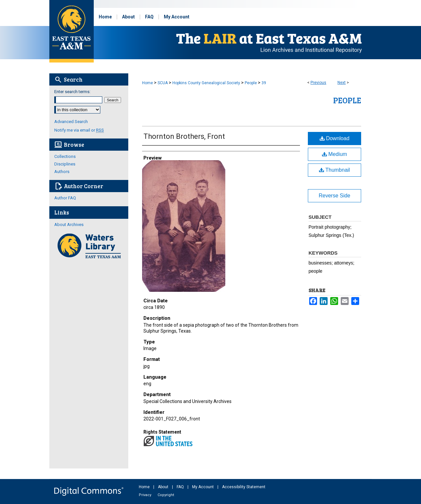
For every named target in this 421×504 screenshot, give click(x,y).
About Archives (69, 225)
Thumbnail (334, 170)
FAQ (181, 487)
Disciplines (65, 164)
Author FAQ (65, 198)
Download (335, 138)
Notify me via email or (79, 130)
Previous (318, 83)
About (164, 487)
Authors (62, 172)
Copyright (166, 495)
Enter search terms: (72, 92)
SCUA (163, 83)
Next (342, 83)
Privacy (146, 495)
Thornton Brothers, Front (184, 136)
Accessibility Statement (244, 487)
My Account (203, 487)
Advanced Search (71, 122)
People (251, 83)
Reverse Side (334, 196)
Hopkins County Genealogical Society (206, 83)
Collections (65, 156)
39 (264, 83)
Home (148, 83)
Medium (334, 154)
